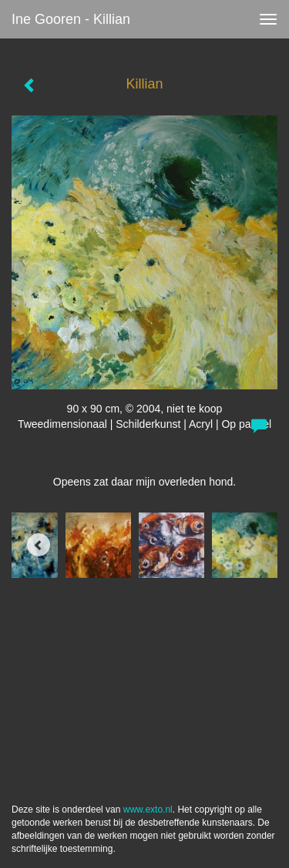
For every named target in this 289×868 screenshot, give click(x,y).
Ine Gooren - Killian (71, 19)
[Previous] (39, 545)
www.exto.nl (148, 810)
